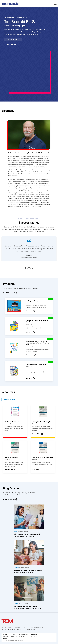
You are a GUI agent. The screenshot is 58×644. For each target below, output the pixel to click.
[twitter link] (32, 642)
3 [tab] (30, 256)
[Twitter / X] (8, 45)
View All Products (8, 281)
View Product (29, 343)
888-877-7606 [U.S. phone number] (14, 624)
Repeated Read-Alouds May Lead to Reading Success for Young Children (28, 559)
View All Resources (11, 387)
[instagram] (12, 45)
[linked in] (5, 45)
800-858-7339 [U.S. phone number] (6, 624)
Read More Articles (9, 487)
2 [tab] (28, 256)
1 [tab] (26, 256)
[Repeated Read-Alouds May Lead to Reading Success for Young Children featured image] (29, 541)
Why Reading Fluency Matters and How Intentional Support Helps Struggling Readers (29, 595)
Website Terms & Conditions (28, 638)
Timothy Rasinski (24, 519)
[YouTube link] (35, 642)
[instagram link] (29, 642)
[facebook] (15, 45)
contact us (24, 617)
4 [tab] (32, 256)
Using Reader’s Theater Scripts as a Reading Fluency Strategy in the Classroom (28, 523)
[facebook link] (23, 642)
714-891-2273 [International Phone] (22, 624)
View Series (29, 299)
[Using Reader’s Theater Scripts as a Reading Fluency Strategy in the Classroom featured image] (29, 505)
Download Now (9, 422)
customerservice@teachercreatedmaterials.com (13, 628)
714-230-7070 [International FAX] (34, 624)
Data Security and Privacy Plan (34, 639)
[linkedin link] (26, 642)
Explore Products (13, 40)
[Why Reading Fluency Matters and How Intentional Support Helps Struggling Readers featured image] (29, 577)
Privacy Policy (21, 639)
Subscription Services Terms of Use (46, 638)
